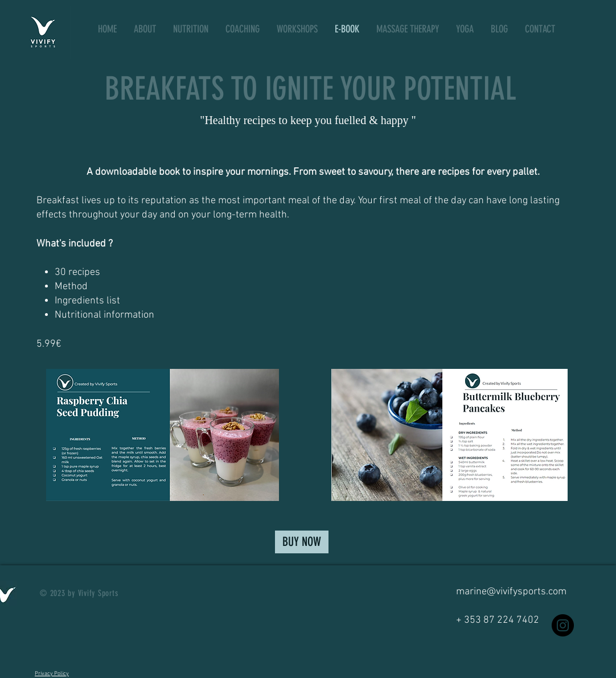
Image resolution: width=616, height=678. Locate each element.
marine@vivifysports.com (511, 592)
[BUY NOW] (302, 542)
